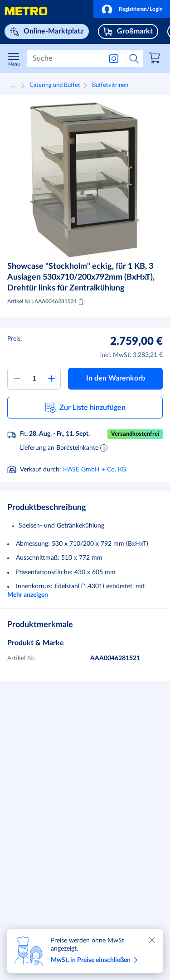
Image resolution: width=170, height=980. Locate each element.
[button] (132, 9)
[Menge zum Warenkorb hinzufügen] (34, 379)
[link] (156, 59)
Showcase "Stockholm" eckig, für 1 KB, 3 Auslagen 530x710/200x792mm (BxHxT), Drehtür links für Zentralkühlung (81, 277)
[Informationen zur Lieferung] (104, 447)
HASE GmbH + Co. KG (95, 470)
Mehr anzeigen (28, 595)
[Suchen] (65, 58)
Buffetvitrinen (110, 85)
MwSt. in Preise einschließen (96, 960)
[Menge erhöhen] (51, 379)
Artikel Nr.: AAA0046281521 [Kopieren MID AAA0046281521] (47, 302)
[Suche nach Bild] (114, 58)
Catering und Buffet (55, 85)
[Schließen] (152, 940)
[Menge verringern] (17, 379)
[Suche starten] (134, 58)
